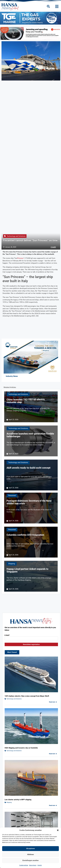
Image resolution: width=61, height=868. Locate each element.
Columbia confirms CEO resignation (25, 535)
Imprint (40, 865)
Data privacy (33, 865)
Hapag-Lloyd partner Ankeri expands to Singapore (27, 570)
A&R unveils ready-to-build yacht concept (29, 468)
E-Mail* (7, 635)
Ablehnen (30, 854)
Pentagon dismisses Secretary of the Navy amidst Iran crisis (29, 502)
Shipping (12, 564)
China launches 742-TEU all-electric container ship (26, 401)
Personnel (12, 495)
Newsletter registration (31, 644)
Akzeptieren (30, 849)
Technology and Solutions (16, 236)
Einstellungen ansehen (30, 860)
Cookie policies (24, 865)
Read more (53, 702)
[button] (58, 830)
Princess (20, 258)
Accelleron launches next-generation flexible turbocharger (30, 435)
